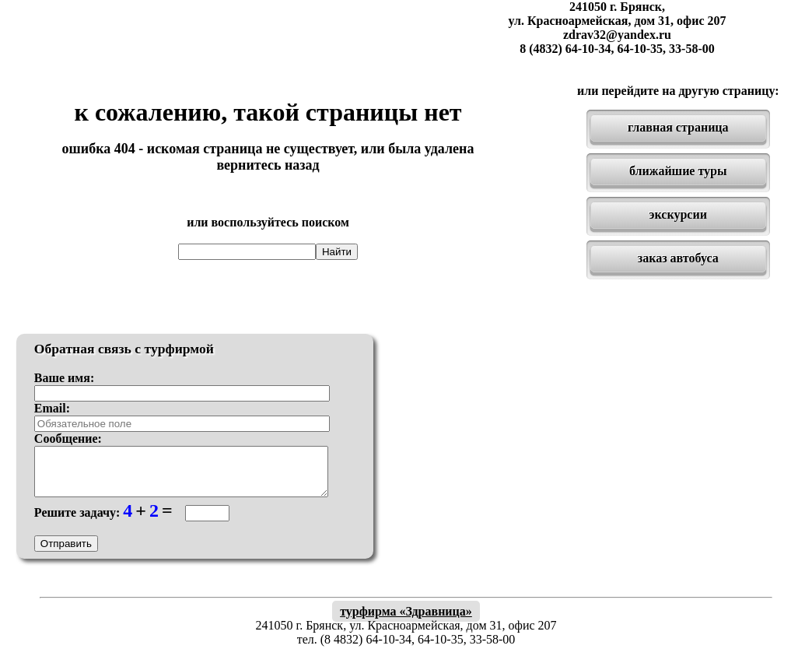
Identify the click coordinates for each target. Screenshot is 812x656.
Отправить (66, 553)
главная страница (678, 127)
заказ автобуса (678, 258)
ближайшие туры (678, 171)
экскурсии (678, 214)
